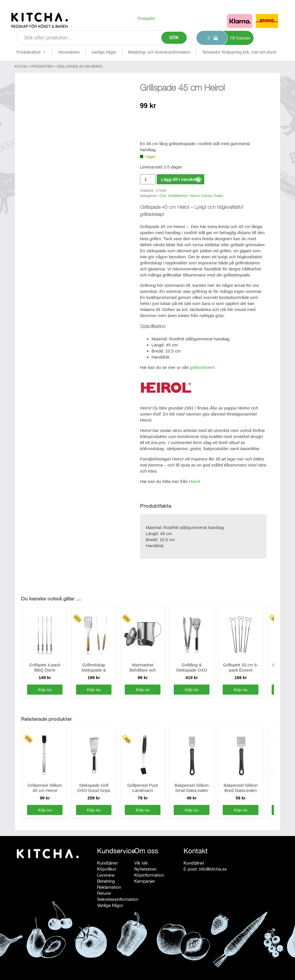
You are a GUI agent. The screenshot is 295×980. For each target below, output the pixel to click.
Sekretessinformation (118, 899)
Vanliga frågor (104, 52)
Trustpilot (146, 18)
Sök (174, 38)
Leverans (106, 875)
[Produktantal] (148, 179)
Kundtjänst (107, 863)
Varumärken (69, 52)
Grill (163, 196)
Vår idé (141, 863)
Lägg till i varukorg (180, 179)
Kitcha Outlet (212, 196)
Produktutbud (31, 52)
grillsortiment (202, 367)
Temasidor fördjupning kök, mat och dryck (239, 52)
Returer (104, 893)
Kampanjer (145, 881)
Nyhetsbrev (145, 869)
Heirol (194, 196)
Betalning (106, 881)
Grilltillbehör (178, 196)
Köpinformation (149, 875)
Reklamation (109, 887)
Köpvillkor (107, 869)
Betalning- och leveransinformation (159, 52)
